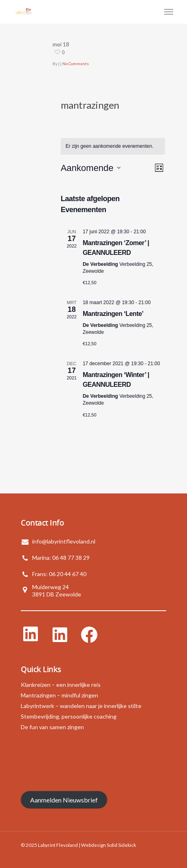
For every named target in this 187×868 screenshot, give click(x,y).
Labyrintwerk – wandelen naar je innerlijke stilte (81, 706)
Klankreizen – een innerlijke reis (61, 685)
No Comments (76, 64)
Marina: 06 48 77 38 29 (61, 558)
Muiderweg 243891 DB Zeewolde (57, 591)
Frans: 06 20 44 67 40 (59, 574)
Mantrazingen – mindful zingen (59, 695)
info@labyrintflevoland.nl (64, 541)
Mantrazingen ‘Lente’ (113, 314)
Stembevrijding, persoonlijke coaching (69, 716)
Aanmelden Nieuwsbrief (64, 800)
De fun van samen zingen (52, 727)
